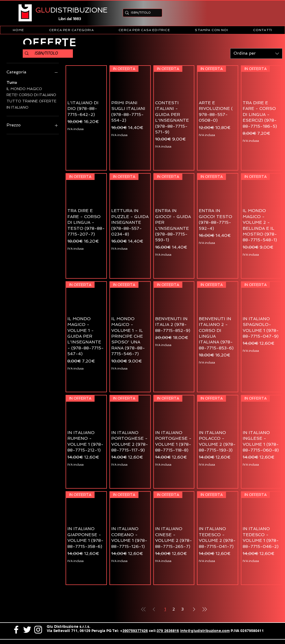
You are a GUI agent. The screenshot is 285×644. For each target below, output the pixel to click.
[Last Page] (205, 609)
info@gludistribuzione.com (205, 631)
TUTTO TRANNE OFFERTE (31, 101)
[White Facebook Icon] (16, 630)
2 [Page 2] (174, 609)
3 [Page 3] (182, 609)
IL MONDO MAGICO (24, 88)
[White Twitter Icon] (27, 630)
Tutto (12, 82)
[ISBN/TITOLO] (141, 13)
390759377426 (135, 631)
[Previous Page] (154, 609)
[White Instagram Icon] (38, 630)
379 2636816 (168, 631)
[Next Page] (194, 609)
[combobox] (256, 54)
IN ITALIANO (18, 107)
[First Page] (143, 609)
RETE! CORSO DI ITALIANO (31, 94)
